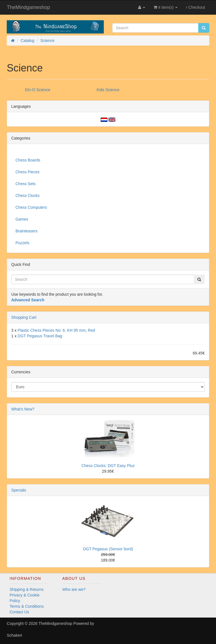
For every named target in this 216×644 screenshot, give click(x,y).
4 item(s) (166, 7)
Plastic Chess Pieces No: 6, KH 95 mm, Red (56, 330)
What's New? (23, 409)
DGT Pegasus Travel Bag (40, 336)
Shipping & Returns (27, 589)
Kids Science (108, 90)
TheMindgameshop (28, 7)
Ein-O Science (38, 90)
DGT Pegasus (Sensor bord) (108, 549)
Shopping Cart (24, 317)
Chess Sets (26, 184)
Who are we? (74, 589)
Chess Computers (31, 207)
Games (22, 219)
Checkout (195, 7)
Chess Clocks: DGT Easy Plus (108, 466)
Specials (19, 490)
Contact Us (19, 612)
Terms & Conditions (27, 606)
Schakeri (14, 635)
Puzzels (22, 243)
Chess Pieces (28, 172)
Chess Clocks (28, 196)
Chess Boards (28, 160)
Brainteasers (27, 231)
